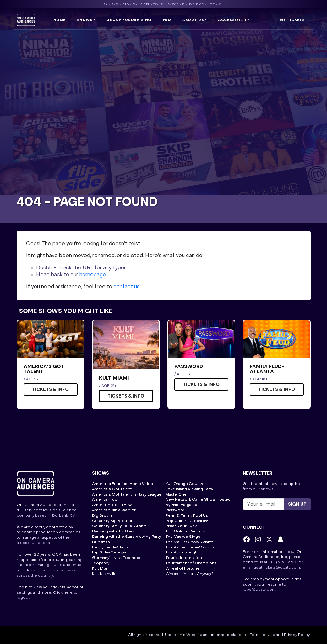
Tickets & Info (50, 389)
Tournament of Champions (191, 563)
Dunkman (101, 542)
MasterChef (177, 495)
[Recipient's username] (264, 504)
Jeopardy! (101, 563)
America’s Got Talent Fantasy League (127, 495)
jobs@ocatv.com (259, 590)
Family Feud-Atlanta (110, 548)
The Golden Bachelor (186, 531)
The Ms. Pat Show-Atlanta (190, 542)
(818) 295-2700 (283, 562)
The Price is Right (182, 553)
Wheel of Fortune (183, 569)
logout (23, 598)
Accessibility (234, 20)
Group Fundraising (129, 20)
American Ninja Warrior (114, 510)
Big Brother (103, 516)
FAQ (167, 20)
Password (175, 510)
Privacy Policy (297, 635)
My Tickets (292, 20)
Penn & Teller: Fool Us (187, 516)
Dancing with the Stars (113, 531)
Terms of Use (262, 635)
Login (22, 587)
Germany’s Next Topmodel (117, 558)
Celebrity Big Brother (112, 521)
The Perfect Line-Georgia (190, 548)
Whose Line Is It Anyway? (190, 574)
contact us (126, 287)
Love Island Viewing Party (189, 489)
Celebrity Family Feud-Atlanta (119, 526)
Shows (85, 20)
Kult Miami (101, 569)
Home (60, 20)
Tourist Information (184, 558)
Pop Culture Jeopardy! (187, 521)
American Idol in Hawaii (114, 505)
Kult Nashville (104, 574)
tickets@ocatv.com (282, 568)
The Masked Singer (184, 537)
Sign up (297, 504)
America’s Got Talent (112, 489)
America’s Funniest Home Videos (124, 484)
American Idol (105, 500)
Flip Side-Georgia (109, 553)
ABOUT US (193, 20)
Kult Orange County (184, 484)
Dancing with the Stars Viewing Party (126, 537)
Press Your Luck (181, 526)
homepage (93, 275)
